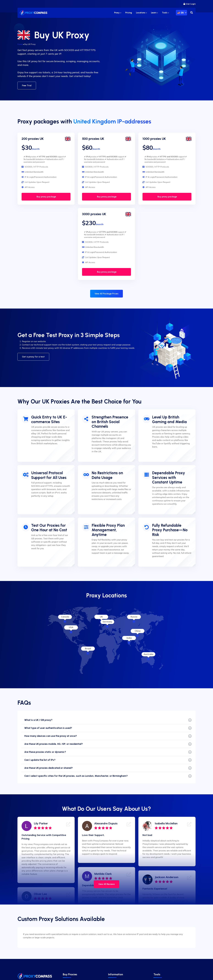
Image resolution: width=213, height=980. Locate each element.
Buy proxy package (46, 197)
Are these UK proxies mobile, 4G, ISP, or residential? (54, 744)
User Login (190, 4)
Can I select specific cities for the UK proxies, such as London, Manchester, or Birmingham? (76, 776)
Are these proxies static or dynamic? (45, 752)
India (129, 638)
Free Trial (27, 85)
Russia (134, 617)
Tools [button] (165, 13)
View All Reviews (107, 884)
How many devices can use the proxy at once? (51, 736)
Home (20, 44)
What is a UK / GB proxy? (38, 720)
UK (101, 617)
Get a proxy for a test (33, 357)
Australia (148, 654)
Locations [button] (141, 13)
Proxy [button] (118, 13)
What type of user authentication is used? (48, 728)
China (138, 631)
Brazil (88, 649)
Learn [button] (154, 13)
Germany (107, 622)
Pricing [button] (129, 13)
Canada (65, 617)
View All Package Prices (106, 294)
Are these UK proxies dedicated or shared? (49, 768)
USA (71, 627)
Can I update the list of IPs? (40, 760)
